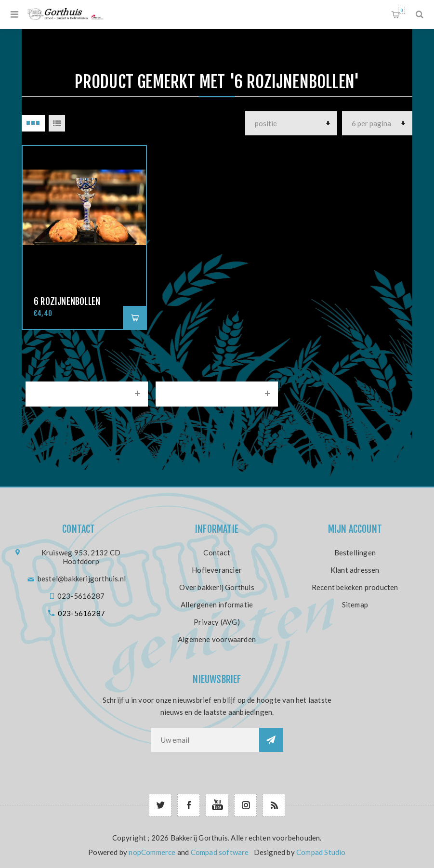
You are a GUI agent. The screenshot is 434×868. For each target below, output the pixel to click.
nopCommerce (152, 852)
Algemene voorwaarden (217, 639)
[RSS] (274, 805)
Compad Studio (321, 852)
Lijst (57, 123)
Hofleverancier (217, 570)
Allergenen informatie (217, 605)
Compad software (220, 852)
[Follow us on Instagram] (245, 805)
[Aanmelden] (205, 740)
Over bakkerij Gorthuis (217, 587)
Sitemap (355, 605)
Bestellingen (355, 552)
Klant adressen (355, 570)
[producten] (291, 123)
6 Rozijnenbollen (67, 302)
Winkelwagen (401, 10)
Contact (217, 552)
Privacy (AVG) (217, 622)
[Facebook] (189, 805)
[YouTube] (217, 805)
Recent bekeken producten (355, 587)
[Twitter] (160, 805)
